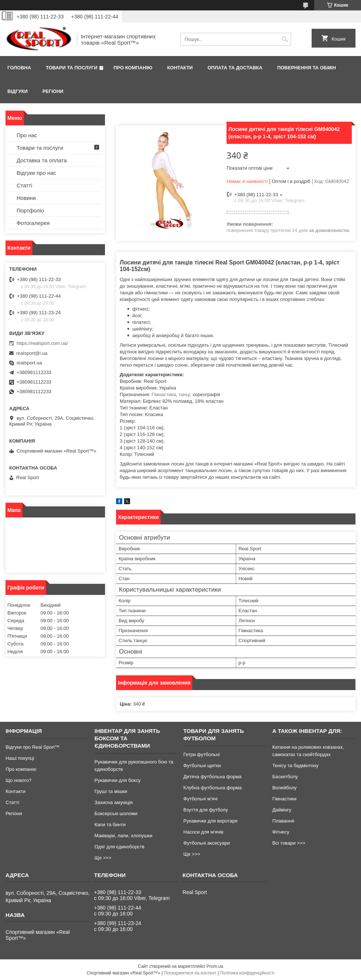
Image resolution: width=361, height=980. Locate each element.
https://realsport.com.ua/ (42, 343)
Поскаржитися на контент (190, 973)
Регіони (53, 91)
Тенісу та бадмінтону (295, 766)
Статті (24, 185)
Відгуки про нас (36, 173)
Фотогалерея (33, 223)
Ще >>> (103, 858)
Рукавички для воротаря (211, 821)
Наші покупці (20, 758)
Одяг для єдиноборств (119, 847)
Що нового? (18, 780)
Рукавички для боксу (117, 780)
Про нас (27, 135)
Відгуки (17, 91)
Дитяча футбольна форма (213, 777)
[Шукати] (285, 39)
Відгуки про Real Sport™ (32, 747)
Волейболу (284, 788)
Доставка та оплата (42, 160)
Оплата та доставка (235, 68)
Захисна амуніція (113, 802)
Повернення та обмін (306, 68)
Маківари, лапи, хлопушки (123, 836)
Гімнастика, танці (171, 394)
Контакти (180, 68)
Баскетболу (285, 777)
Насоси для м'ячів (204, 832)
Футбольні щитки (202, 766)
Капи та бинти (110, 825)
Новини (26, 198)
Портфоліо (30, 210)
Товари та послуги (71, 68)
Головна (19, 68)
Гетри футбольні (202, 754)
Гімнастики (284, 799)
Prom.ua (215, 966)
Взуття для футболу (206, 810)
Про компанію (133, 68)
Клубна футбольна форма (213, 788)
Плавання (283, 821)
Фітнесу (281, 832)
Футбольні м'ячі (201, 799)
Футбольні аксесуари (207, 843)
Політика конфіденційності (247, 973)
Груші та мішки (111, 791)
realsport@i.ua (32, 353)
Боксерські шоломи (116, 813)
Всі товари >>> (289, 843)
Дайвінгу (282, 810)
